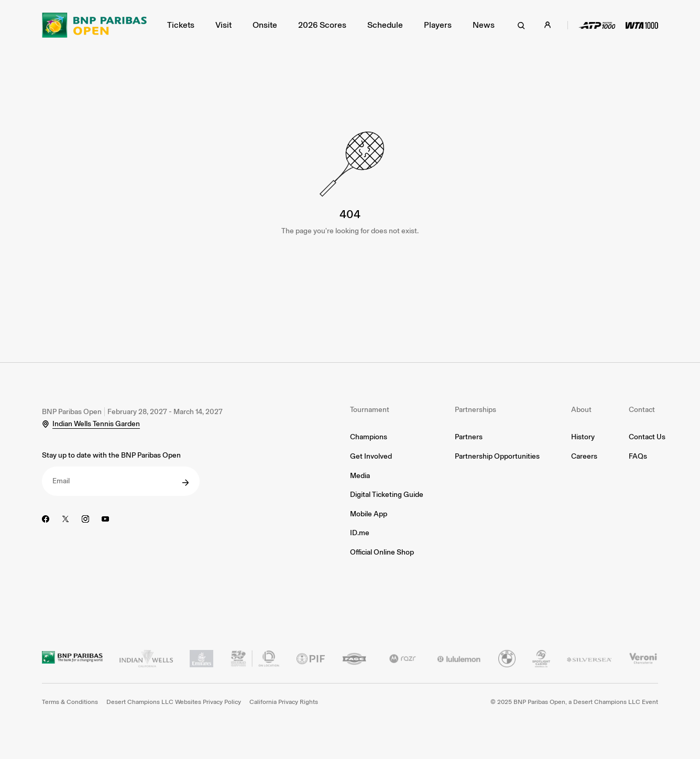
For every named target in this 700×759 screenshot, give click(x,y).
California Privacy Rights (284, 702)
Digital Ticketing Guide (387, 495)
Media (360, 476)
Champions (369, 437)
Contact (642, 410)
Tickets (181, 25)
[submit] (185, 483)
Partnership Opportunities (497, 456)
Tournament (370, 410)
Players (438, 25)
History (583, 437)
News (484, 25)
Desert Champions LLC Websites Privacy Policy (174, 702)
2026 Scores (322, 25)
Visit (223, 25)
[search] (521, 25)
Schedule (385, 25)
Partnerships (475, 410)
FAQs (638, 456)
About (581, 410)
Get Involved (371, 456)
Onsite (265, 25)
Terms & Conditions (70, 702)
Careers (584, 456)
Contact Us (647, 437)
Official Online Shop (382, 552)
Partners (469, 437)
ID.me (360, 533)
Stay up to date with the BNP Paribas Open (111, 455)
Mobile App (369, 514)
